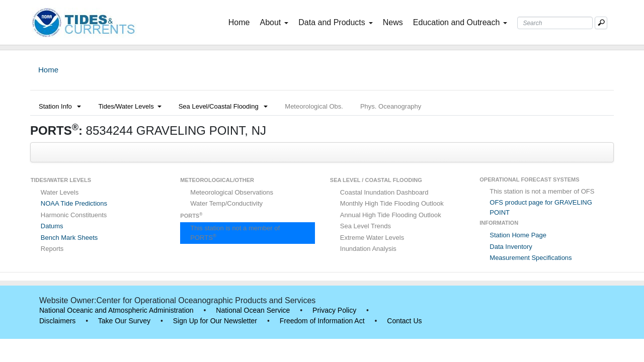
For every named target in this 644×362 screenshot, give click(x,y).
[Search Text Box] (555, 23)
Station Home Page (518, 235)
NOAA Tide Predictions (74, 203)
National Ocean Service (253, 310)
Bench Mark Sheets (69, 238)
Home (241, 22)
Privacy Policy (334, 310)
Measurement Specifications (531, 258)
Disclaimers (57, 321)
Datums (52, 226)
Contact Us (404, 321)
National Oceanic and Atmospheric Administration (116, 310)
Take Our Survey (124, 321)
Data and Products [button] (336, 22)
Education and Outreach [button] (460, 22)
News (393, 22)
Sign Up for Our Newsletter (215, 321)
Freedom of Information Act (322, 321)
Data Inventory (511, 247)
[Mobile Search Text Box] (601, 23)
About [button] (274, 22)
